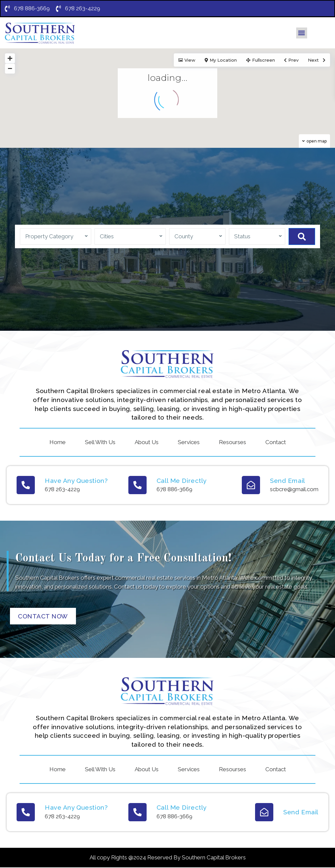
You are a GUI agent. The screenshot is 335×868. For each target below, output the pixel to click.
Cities (107, 237)
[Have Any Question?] (26, 485)
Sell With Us (100, 442)
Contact (276, 442)
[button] (302, 33)
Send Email (288, 481)
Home (58, 442)
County (184, 237)
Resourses (233, 442)
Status (242, 237)
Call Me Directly (182, 481)
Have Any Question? (76, 481)
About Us (147, 442)
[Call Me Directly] (137, 485)
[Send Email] (251, 485)
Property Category (49, 237)
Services (189, 442)
